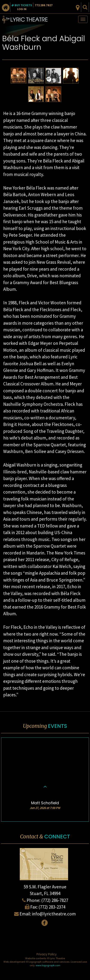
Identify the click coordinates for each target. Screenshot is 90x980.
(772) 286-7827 (55, 900)
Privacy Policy (47, 954)
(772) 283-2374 (52, 907)
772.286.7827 (44, 5)
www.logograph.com (48, 965)
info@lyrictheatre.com (54, 914)
